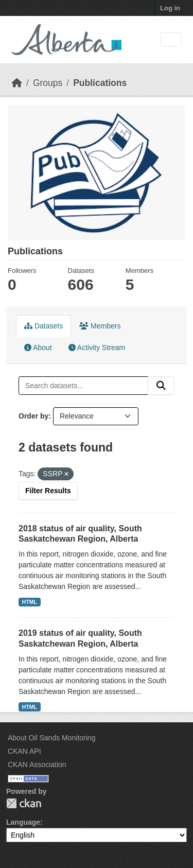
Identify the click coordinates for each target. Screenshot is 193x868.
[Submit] (161, 386)
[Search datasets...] (83, 386)
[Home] (17, 83)
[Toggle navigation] (171, 40)
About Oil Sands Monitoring (51, 738)
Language (23, 822)
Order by (33, 416)
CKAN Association (37, 765)
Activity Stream (97, 348)
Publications (100, 83)
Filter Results (48, 491)
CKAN (24, 803)
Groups (48, 83)
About (38, 348)
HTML (30, 602)
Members (100, 326)
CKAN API (24, 751)
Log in (170, 8)
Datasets (43, 326)
